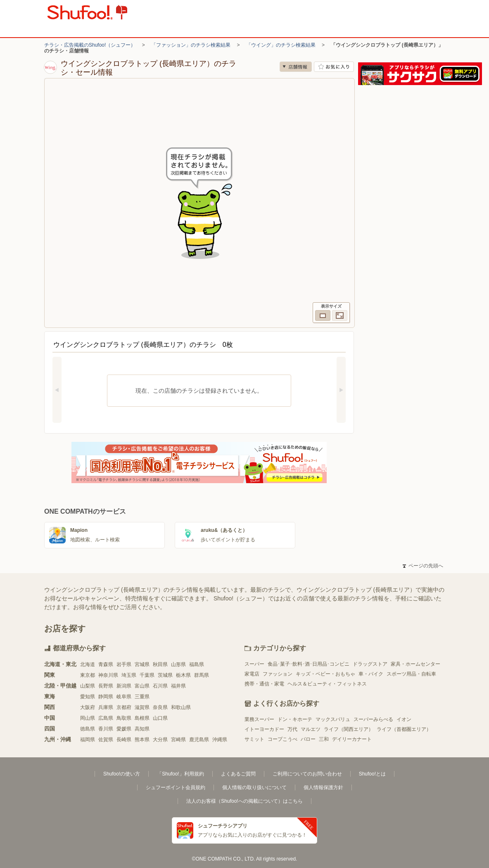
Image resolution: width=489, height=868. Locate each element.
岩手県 (124, 664)
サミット (254, 739)
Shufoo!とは (372, 774)
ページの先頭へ (423, 566)
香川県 (106, 729)
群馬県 (202, 675)
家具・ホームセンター (415, 664)
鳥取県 (124, 718)
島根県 (142, 718)
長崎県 (124, 740)
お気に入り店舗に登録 (334, 67)
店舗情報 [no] (296, 67)
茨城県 (165, 675)
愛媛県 (124, 729)
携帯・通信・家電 (264, 684)
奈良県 (160, 707)
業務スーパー (259, 719)
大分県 (160, 740)
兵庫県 (106, 707)
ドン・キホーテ (295, 719)
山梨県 (88, 686)
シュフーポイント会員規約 (176, 787)
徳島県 (88, 729)
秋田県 (160, 664)
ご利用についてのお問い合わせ (307, 774)
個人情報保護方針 (323, 787)
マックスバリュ (333, 719)
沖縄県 (220, 740)
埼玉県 (129, 675)
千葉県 (147, 675)
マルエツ (311, 729)
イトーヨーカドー (264, 729)
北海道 (88, 664)
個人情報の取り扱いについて (254, 787)
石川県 (160, 686)
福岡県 (88, 740)
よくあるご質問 (238, 774)
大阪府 (88, 707)
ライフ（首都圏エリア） (404, 729)
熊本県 (142, 740)
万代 (292, 729)
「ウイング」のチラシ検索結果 (281, 45)
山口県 (160, 718)
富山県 (142, 686)
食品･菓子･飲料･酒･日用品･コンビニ (309, 664)
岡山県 (88, 718)
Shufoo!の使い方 (122, 774)
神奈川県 (108, 675)
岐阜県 (124, 697)
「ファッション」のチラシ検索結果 (191, 45)
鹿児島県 (199, 740)
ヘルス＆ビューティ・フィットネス (327, 684)
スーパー (254, 664)
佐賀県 (106, 740)
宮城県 (142, 664)
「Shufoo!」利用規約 (180, 774)
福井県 (178, 686)
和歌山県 (181, 707)
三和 (324, 739)
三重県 (142, 697)
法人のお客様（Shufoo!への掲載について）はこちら (244, 801)
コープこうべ (282, 739)
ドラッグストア (370, 664)
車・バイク (371, 674)
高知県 (142, 729)
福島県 (197, 664)
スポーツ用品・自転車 (411, 674)
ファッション (278, 674)
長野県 (106, 686)
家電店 (252, 674)
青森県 (106, 664)
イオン (404, 719)
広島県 (106, 718)
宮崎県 (178, 740)
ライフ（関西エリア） (349, 729)
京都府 (124, 707)
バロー (308, 739)
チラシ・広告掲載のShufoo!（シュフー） (90, 45)
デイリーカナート (352, 739)
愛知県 (88, 697)
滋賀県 (142, 707)
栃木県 (183, 675)
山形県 (178, 664)
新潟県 (124, 686)
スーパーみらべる (373, 719)
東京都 (88, 675)
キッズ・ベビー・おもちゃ (325, 674)
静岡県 (106, 697)
